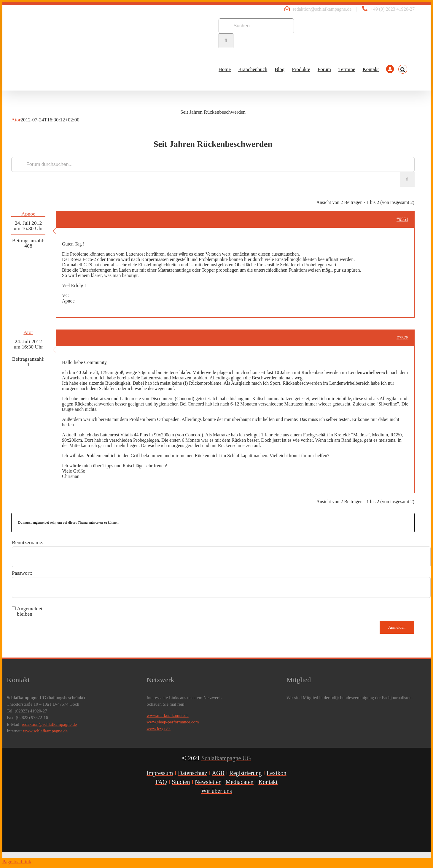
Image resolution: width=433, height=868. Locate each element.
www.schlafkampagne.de (45, 731)
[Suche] (226, 41)
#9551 (402, 219)
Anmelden (397, 627)
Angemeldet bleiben (30, 611)
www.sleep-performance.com (173, 722)
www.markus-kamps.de (168, 715)
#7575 (402, 338)
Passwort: (22, 573)
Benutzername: (28, 542)
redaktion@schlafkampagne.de (322, 9)
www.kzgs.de (159, 729)
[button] (403, 69)
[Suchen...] (256, 26)
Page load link (17, 862)
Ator (16, 120)
